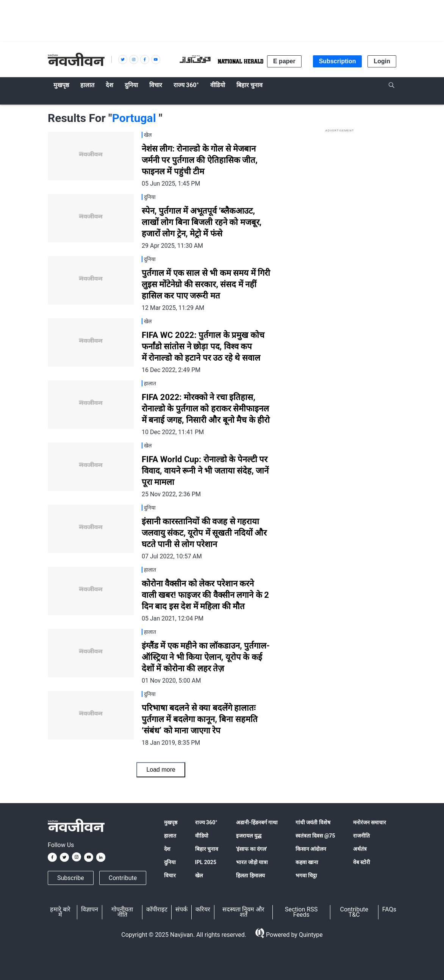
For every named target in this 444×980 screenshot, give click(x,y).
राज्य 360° (206, 822)
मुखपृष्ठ (171, 822)
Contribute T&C (354, 912)
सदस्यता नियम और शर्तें (243, 912)
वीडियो (202, 836)
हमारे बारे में (60, 912)
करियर (203, 909)
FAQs (389, 909)
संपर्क (181, 909)
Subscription (338, 61)
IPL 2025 (206, 862)
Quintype (310, 935)
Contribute (123, 878)
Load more (161, 770)
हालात (170, 836)
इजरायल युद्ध (249, 836)
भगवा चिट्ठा (306, 875)
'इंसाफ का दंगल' (251, 849)
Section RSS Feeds (301, 912)
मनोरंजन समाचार (370, 822)
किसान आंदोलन (311, 849)
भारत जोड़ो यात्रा (252, 862)
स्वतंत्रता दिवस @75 (315, 836)
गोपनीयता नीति (122, 912)
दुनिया (170, 862)
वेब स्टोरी (362, 862)
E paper (284, 61)
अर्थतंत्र (360, 849)
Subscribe (71, 878)
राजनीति (361, 836)
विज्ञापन (90, 909)
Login (382, 61)
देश (167, 849)
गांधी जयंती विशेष (313, 822)
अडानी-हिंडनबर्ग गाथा (257, 822)
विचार (170, 875)
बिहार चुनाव (207, 849)
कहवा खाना (307, 862)
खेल (199, 875)
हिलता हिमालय (250, 875)
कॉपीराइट (157, 909)
